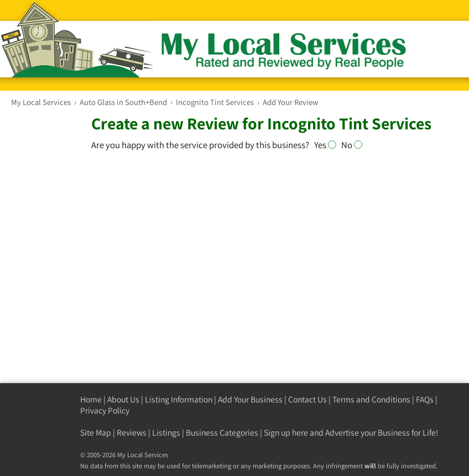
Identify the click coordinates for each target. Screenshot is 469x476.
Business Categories (222, 433)
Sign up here (286, 433)
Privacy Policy (105, 410)
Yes (327, 145)
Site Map (96, 433)
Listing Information (179, 399)
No (352, 145)
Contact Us (308, 399)
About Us (123, 399)
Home (91, 399)
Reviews (132, 433)
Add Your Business (250, 399)
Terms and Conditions (371, 399)
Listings (166, 433)
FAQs (425, 399)
